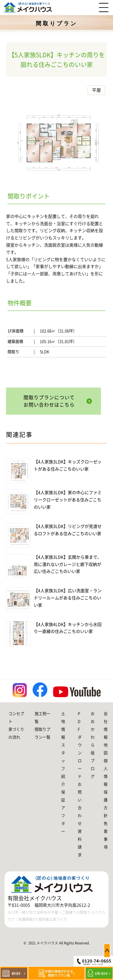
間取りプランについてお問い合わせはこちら (49, 401)
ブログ (93, 769)
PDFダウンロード (80, 745)
